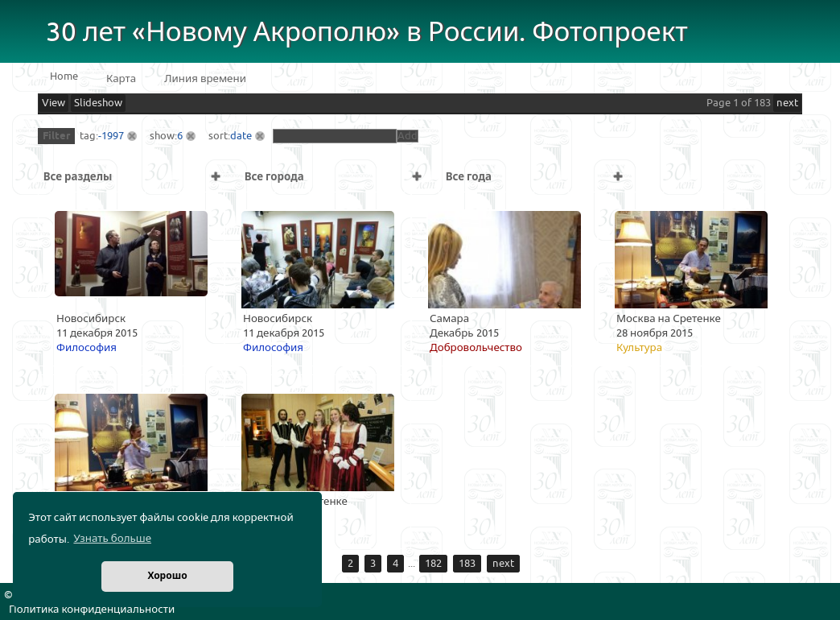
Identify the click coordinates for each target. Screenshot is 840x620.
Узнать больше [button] (112, 539)
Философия (86, 348)
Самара (449, 319)
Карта (121, 79)
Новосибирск (91, 319)
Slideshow (98, 103)
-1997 (111, 136)
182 (433, 564)
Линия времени (205, 79)
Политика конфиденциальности (92, 610)
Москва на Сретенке (669, 319)
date (241, 136)
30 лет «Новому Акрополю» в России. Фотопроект (367, 33)
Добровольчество (476, 348)
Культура (639, 348)
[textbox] (335, 136)
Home (64, 76)
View (54, 103)
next (787, 103)
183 (467, 564)
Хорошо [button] (167, 576)
